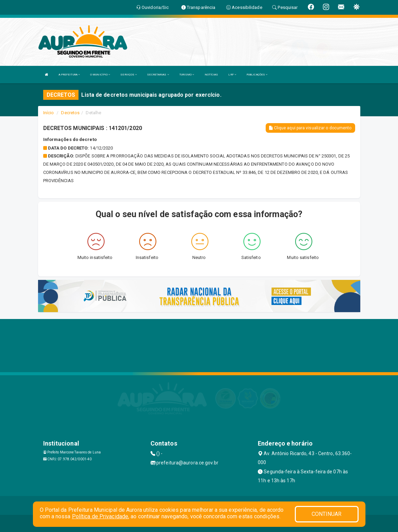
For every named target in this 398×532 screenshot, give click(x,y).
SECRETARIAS (158, 75)
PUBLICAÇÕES (257, 75)
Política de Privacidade (100, 516)
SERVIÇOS (129, 75)
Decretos (70, 113)
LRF (232, 75)
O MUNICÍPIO (100, 75)
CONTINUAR (327, 514)
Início (49, 113)
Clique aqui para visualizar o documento (310, 128)
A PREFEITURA (69, 75)
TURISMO (187, 75)
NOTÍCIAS (212, 75)
